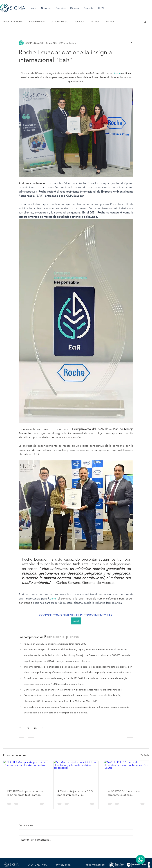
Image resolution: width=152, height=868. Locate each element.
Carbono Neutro (59, 22)
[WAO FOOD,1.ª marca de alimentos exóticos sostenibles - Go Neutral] (126, 773)
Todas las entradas (13, 22)
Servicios (79, 22)
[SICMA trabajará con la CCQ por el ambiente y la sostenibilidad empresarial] (76, 773)
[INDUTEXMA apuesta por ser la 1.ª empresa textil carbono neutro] (26, 773)
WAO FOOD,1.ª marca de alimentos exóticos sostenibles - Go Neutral (124, 793)
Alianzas (110, 22)
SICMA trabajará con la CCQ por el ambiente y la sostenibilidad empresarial (75, 793)
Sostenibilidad (37, 22)
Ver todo (145, 755)
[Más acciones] (132, 43)
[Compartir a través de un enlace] (43, 728)
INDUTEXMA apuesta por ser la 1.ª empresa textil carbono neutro (25, 793)
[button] (145, 22)
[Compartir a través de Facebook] (20, 728)
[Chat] (140, 860)
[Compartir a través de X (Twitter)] (28, 728)
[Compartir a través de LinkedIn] (35, 728)
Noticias (95, 22)
